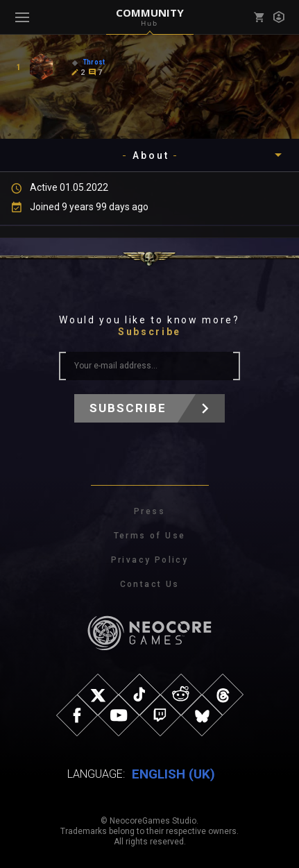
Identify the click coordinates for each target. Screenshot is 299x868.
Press (149, 511)
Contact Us (150, 584)
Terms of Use (150, 536)
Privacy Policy (150, 560)
